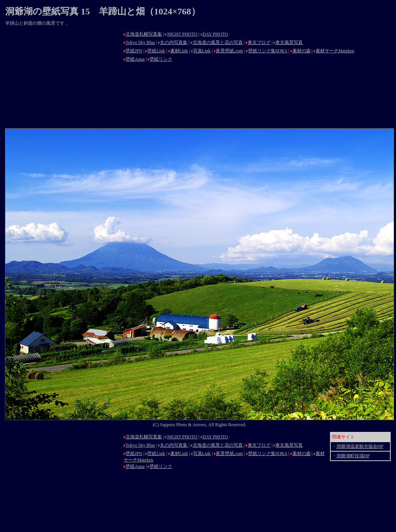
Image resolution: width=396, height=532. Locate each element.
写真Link (202, 51)
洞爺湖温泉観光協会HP (360, 446)
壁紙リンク (161, 59)
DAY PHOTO (215, 34)
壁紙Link (156, 51)
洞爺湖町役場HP (353, 456)
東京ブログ (259, 42)
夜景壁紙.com (229, 51)
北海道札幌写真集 (144, 34)
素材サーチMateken (335, 51)
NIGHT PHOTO (182, 34)
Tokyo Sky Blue (140, 42)
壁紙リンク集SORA (268, 51)
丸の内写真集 (174, 42)
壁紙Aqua (135, 59)
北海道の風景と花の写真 (218, 42)
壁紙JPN (134, 51)
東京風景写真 (289, 42)
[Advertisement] (62, 77)
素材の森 (302, 51)
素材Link (179, 51)
